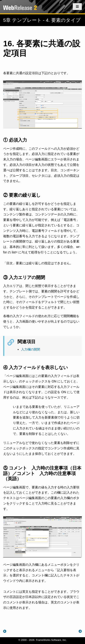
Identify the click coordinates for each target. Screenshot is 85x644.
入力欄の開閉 (31, 349)
